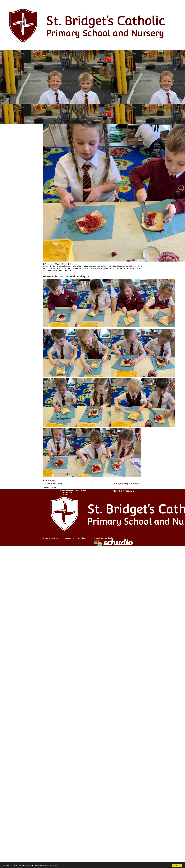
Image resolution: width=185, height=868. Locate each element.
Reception (73, 264)
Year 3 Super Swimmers (54, 484)
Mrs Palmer (63, 264)
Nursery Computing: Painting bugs (127, 484)
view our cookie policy (41, 865)
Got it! (177, 865)
